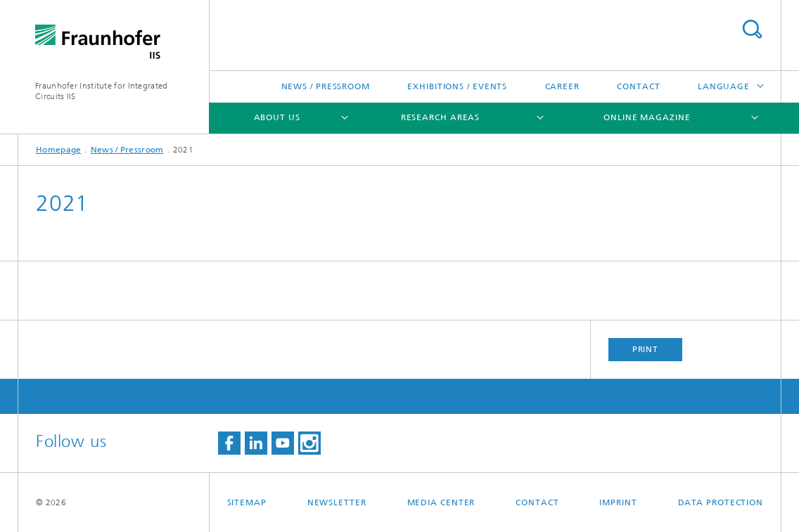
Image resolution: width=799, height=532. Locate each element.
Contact (638, 86)
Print (646, 349)
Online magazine (647, 117)
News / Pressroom (326, 86)
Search (752, 29)
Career (562, 86)
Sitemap (247, 502)
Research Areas (441, 117)
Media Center (441, 502)
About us (277, 117)
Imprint (618, 502)
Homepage (58, 150)
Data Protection (721, 502)
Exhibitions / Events (457, 86)
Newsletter (337, 502)
